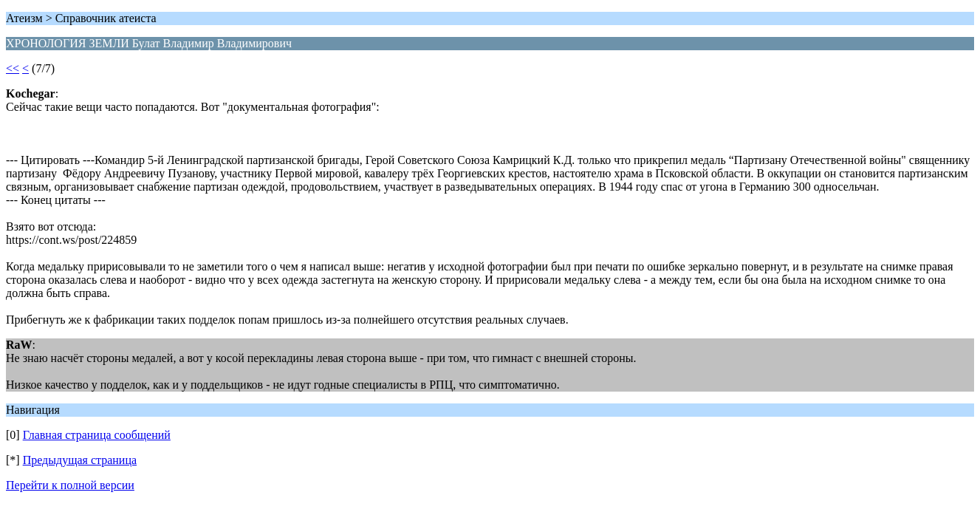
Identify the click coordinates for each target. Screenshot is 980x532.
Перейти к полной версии (70, 485)
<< (13, 68)
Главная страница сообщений (97, 435)
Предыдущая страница (80, 460)
